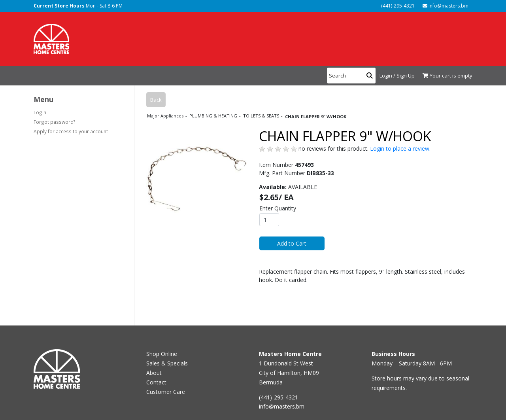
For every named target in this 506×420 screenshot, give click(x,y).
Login (40, 112)
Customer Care (166, 392)
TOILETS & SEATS (262, 116)
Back (156, 100)
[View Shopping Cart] (446, 76)
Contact (156, 382)
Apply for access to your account (71, 131)
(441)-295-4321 (397, 6)
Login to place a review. (400, 149)
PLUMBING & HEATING (214, 116)
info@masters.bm (446, 6)
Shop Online (162, 354)
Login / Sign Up (397, 76)
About (154, 373)
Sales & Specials (167, 363)
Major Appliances (166, 116)
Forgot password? (55, 122)
